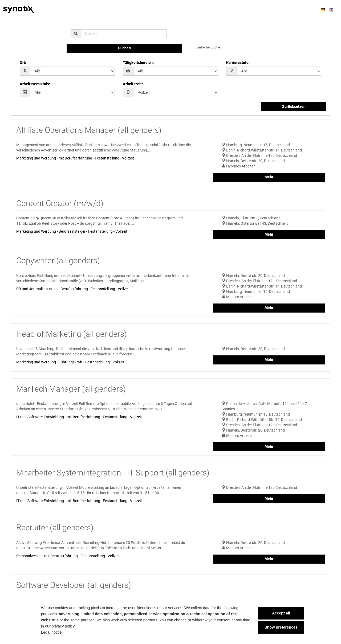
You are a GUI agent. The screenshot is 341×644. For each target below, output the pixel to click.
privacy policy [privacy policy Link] (61, 626)
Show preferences (279, 627)
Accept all (279, 613)
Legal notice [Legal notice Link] (49, 632)
